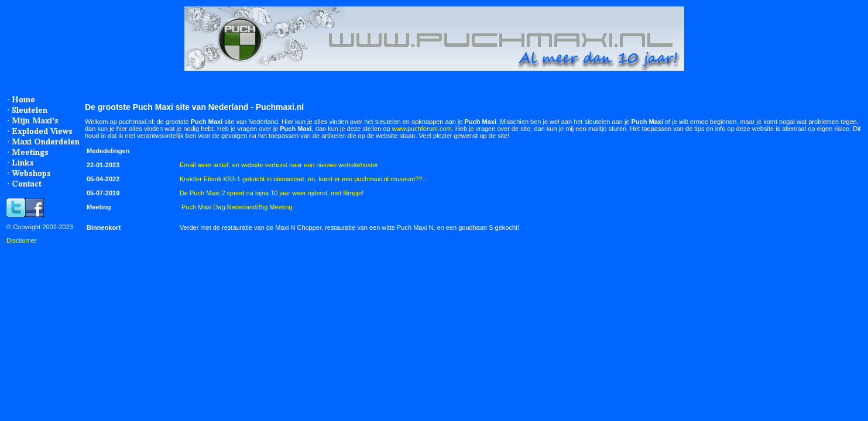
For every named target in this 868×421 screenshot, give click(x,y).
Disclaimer (21, 240)
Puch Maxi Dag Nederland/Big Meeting (237, 207)
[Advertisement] (203, 277)
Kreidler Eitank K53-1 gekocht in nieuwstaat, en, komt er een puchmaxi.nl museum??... (304, 179)
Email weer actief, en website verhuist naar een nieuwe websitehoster (279, 165)
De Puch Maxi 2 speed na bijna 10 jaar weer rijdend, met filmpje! (272, 193)
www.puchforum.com (422, 129)
